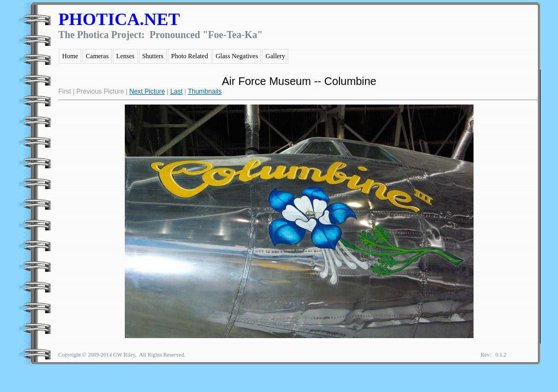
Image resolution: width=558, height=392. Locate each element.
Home (70, 56)
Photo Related (190, 56)
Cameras (97, 56)
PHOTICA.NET (119, 19)
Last (176, 91)
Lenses (125, 56)
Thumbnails (205, 91)
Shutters (153, 56)
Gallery (275, 56)
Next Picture (147, 91)
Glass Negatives (237, 56)
